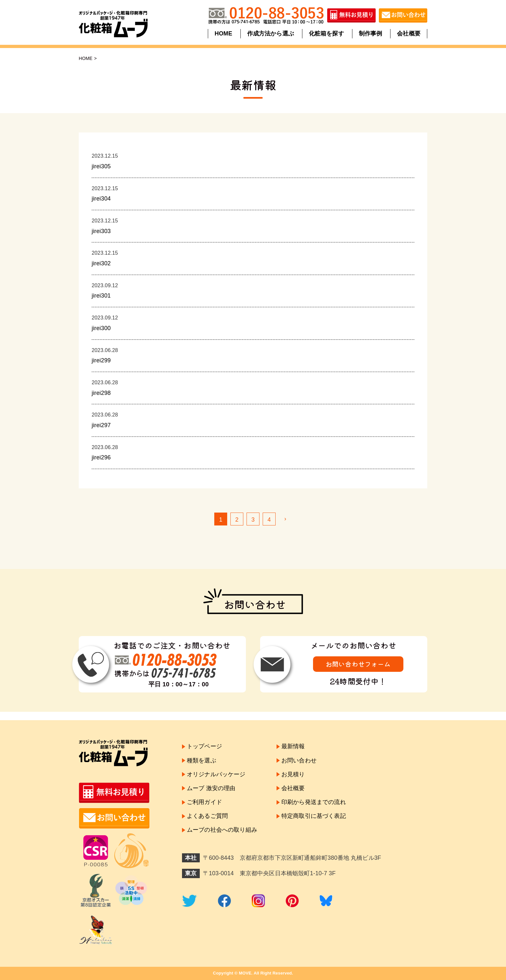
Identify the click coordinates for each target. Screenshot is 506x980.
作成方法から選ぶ (271, 34)
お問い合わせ (299, 760)
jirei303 (101, 231)
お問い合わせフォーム (358, 664)
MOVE (245, 973)
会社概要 (408, 34)
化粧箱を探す (326, 34)
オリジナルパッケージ (216, 774)
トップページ (204, 746)
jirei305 (101, 166)
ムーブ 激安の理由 (211, 788)
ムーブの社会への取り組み (222, 830)
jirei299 (101, 360)
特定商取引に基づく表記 (314, 816)
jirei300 (101, 328)
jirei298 (101, 393)
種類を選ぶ (202, 760)
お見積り (293, 774)
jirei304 (101, 199)
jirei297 (101, 425)
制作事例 (370, 34)
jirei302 (101, 263)
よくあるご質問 (207, 816)
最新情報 (293, 746)
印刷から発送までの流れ (314, 802)
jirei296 (101, 457)
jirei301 (101, 296)
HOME (224, 34)
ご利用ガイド (204, 802)
